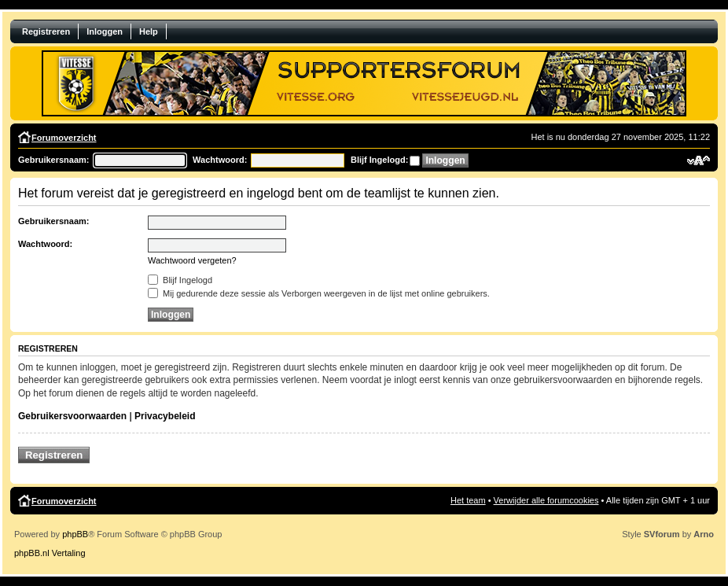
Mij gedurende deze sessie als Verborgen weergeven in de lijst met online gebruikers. (319, 293)
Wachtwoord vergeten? (192, 260)
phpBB (75, 534)
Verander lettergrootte (699, 160)
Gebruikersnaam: (53, 160)
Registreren (46, 31)
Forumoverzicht (64, 138)
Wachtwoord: (220, 160)
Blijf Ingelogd (180, 280)
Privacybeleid (165, 416)
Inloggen (105, 31)
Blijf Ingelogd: (379, 160)
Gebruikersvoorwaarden (72, 416)
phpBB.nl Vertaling (50, 553)
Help (149, 31)
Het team (468, 500)
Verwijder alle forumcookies (546, 500)
